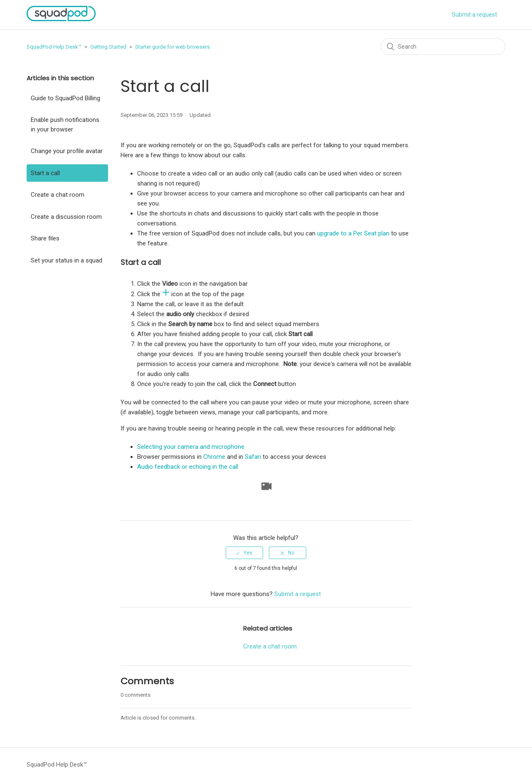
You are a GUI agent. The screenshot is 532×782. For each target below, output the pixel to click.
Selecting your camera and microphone (191, 447)
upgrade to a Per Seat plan (353, 233)
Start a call (45, 173)
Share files (45, 238)
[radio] (244, 553)
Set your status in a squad (66, 260)
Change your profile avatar (67, 151)
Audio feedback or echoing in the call (188, 467)
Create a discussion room (66, 217)
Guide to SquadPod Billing (65, 98)
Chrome (214, 457)
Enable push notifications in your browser (65, 125)
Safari (253, 457)
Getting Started (108, 47)
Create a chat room (58, 195)
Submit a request (474, 15)
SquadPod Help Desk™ (54, 47)
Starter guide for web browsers (172, 47)
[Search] (443, 47)
